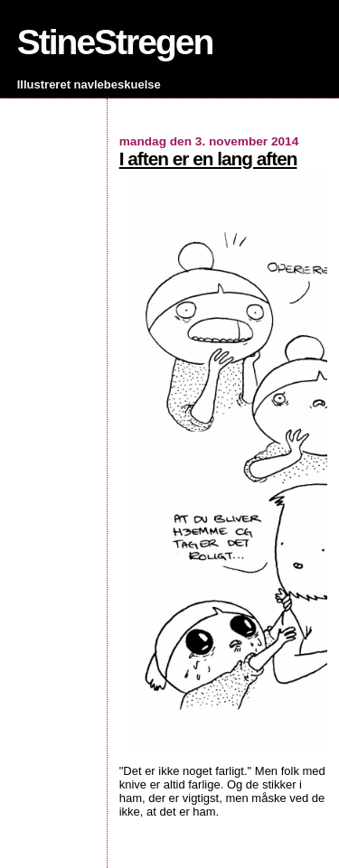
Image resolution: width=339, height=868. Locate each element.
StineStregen (115, 42)
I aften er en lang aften (208, 159)
